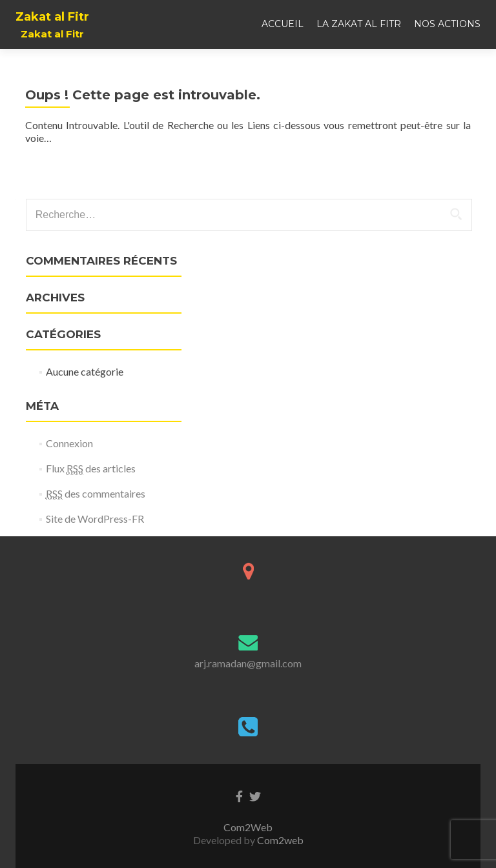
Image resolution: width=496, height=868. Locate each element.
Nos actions (447, 24)
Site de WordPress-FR (95, 519)
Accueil (283, 24)
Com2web (280, 840)
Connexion (69, 443)
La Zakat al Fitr (359, 24)
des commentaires (96, 494)
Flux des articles (91, 469)
